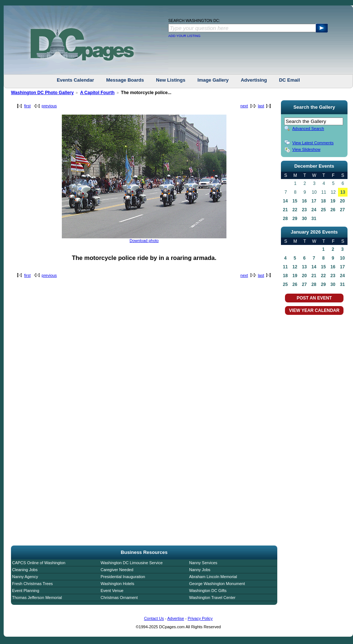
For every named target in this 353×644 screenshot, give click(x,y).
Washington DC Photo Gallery (42, 93)
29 (295, 219)
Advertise (176, 618)
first (27, 106)
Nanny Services (203, 563)
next (244, 106)
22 (295, 210)
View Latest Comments (313, 143)
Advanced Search (308, 129)
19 (333, 201)
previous (49, 106)
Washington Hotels (117, 584)
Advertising (254, 80)
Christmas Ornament (119, 598)
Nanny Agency (25, 577)
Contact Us (154, 618)
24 (314, 210)
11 (285, 267)
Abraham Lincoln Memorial (213, 577)
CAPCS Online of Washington (39, 563)
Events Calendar (75, 80)
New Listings (171, 80)
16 (304, 201)
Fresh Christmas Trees (32, 584)
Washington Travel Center (212, 598)
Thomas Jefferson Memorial (37, 598)
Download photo (144, 241)
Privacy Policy (200, 618)
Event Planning (26, 591)
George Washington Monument (217, 584)
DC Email (290, 80)
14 (285, 201)
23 (304, 210)
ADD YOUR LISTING (184, 36)
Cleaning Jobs (25, 570)
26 (333, 210)
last (261, 106)
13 (343, 192)
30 (304, 219)
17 (314, 201)
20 (342, 201)
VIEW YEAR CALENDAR (314, 310)
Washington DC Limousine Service (132, 563)
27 (342, 210)
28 (285, 219)
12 (295, 267)
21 (285, 210)
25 (323, 210)
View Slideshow (306, 149)
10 (342, 258)
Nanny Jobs (200, 570)
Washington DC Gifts (208, 591)
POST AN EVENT (314, 298)
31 (314, 219)
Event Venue (112, 591)
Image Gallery (213, 80)
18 (323, 201)
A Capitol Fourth (97, 93)
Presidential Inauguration (123, 577)
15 (295, 201)
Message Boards (125, 80)
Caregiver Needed (117, 570)
